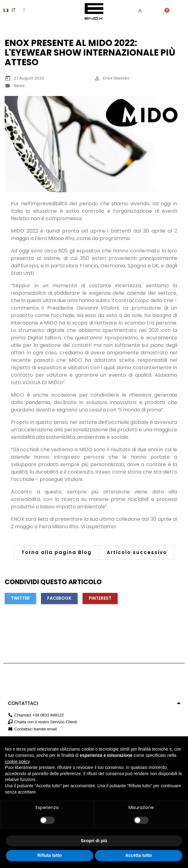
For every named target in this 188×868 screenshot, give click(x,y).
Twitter (20, 598)
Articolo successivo (137, 552)
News (19, 86)
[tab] (94, 703)
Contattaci (23, 703)
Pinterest (100, 598)
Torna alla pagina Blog (56, 552)
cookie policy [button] (17, 761)
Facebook (59, 598)
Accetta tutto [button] (139, 855)
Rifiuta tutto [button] (49, 855)
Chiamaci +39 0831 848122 (39, 715)
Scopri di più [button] (94, 841)
